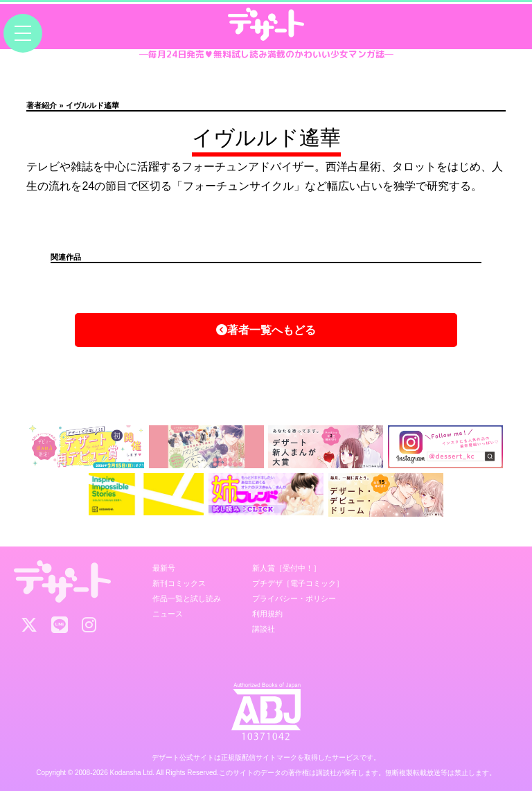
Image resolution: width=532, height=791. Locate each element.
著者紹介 (42, 105)
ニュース (168, 614)
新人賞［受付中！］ (286, 568)
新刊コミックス (179, 583)
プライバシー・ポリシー (294, 598)
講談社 (264, 629)
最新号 (164, 568)
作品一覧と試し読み (187, 598)
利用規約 (267, 614)
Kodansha (126, 773)
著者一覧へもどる (266, 330)
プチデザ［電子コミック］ (298, 583)
